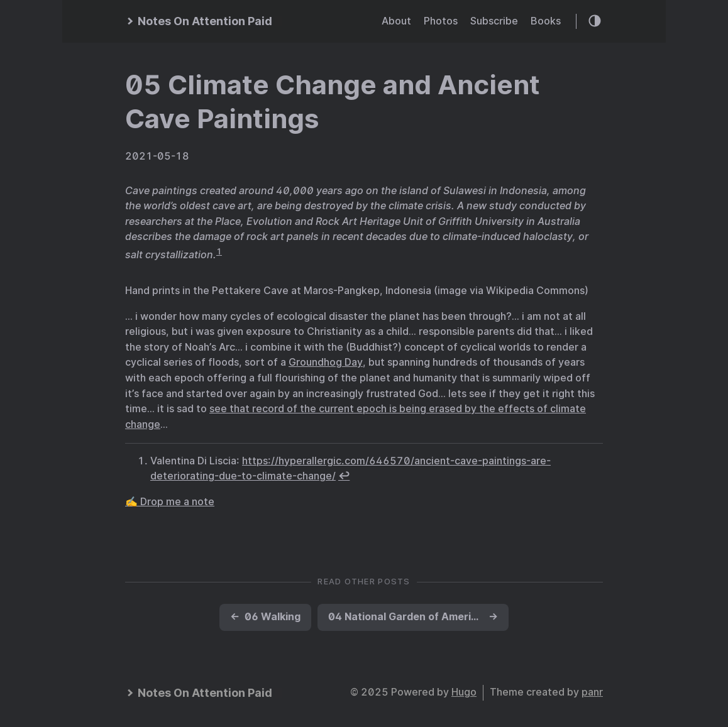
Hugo (464, 692)
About (396, 21)
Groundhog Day (326, 362)
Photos (441, 21)
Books (546, 21)
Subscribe (494, 21)
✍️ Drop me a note (170, 502)
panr (592, 692)
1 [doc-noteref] (219, 251)
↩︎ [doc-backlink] (344, 476)
